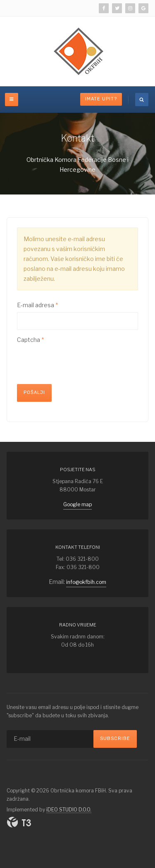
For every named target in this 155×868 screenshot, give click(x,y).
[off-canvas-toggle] (12, 100)
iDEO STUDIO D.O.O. (69, 810)
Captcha (30, 340)
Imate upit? (101, 99)
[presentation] (80, 363)
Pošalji (34, 392)
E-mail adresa (37, 305)
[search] (142, 100)
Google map (77, 504)
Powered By (19, 822)
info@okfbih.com (86, 582)
